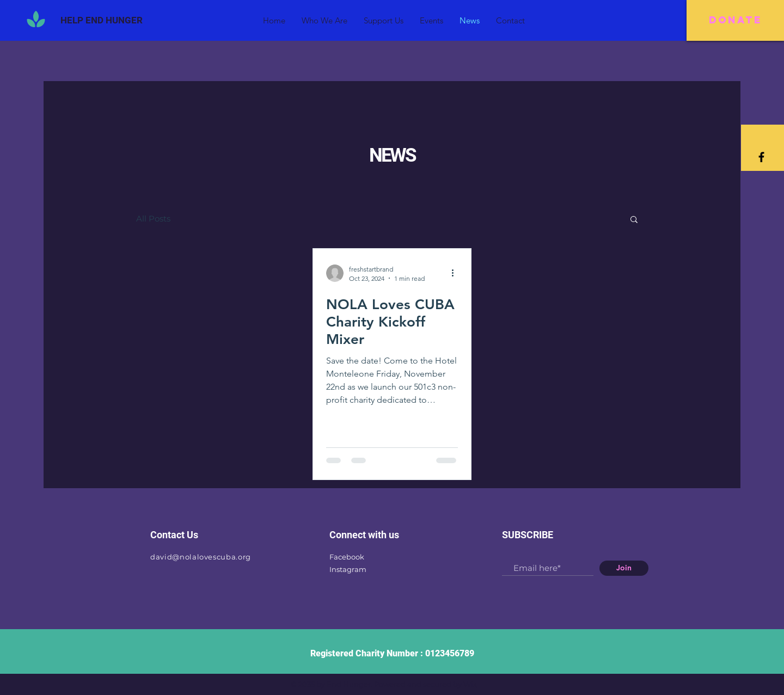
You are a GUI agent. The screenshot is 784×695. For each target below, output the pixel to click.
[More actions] (456, 273)
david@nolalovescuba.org (201, 557)
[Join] (624, 568)
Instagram (348, 569)
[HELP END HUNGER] (102, 20)
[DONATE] (735, 20)
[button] (634, 220)
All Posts (153, 219)
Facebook (347, 557)
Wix (470, 684)
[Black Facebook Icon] (761, 157)
